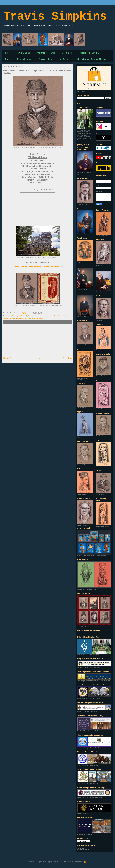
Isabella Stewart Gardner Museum (91, 59)
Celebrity (15, 316)
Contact (41, 53)
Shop (53, 53)
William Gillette (39, 318)
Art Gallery (65, 59)
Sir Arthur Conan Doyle (59, 316)
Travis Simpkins (55, 17)
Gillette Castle (23, 316)
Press (8, 53)
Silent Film (48, 316)
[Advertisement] (38, 340)
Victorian (31, 318)
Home (38, 358)
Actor (10, 316)
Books (8, 59)
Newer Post (8, 358)
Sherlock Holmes (25, 59)
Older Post (68, 358)
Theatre (14, 318)
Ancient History (46, 59)
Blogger (85, 862)
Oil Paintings (67, 53)
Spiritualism (7, 318)
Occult (30, 316)
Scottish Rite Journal (89, 53)
